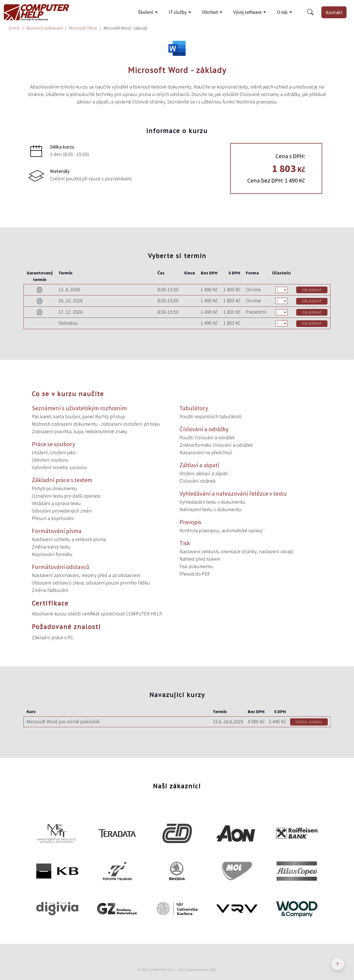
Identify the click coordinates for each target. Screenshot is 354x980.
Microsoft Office (83, 28)
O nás (282, 12)
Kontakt (334, 12)
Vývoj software (248, 12)
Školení (146, 12)
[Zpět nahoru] (338, 964)
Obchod (210, 12)
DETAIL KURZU (309, 722)
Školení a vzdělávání (44, 28)
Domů (14, 28)
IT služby (178, 12)
